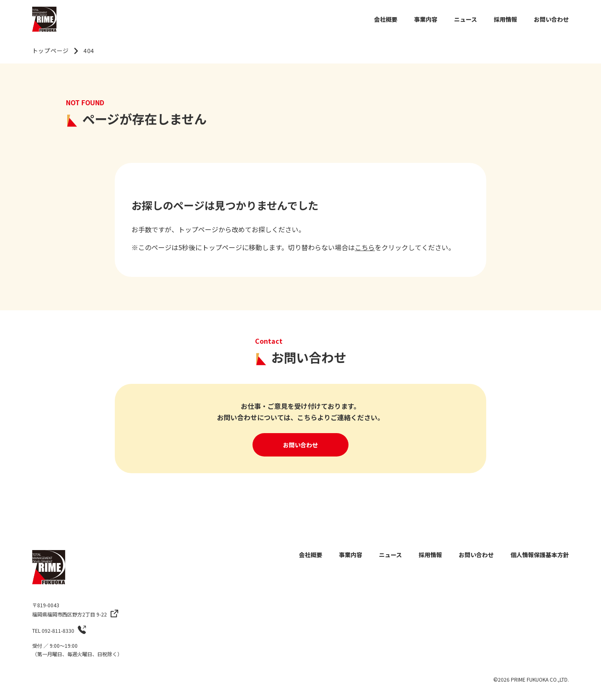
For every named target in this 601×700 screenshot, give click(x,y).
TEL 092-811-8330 (53, 630)
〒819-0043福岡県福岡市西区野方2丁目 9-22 (69, 610)
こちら (365, 247)
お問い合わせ (300, 445)
